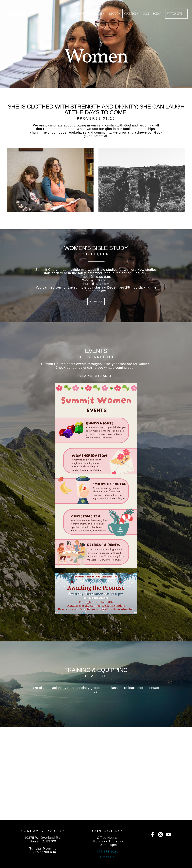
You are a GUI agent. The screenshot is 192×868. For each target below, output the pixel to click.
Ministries (96, 14)
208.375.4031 (107, 852)
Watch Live (175, 14)
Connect (131, 14)
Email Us (107, 857)
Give (146, 14)
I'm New (79, 14)
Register (96, 301)
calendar (86, 368)
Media (157, 14)
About (114, 14)
